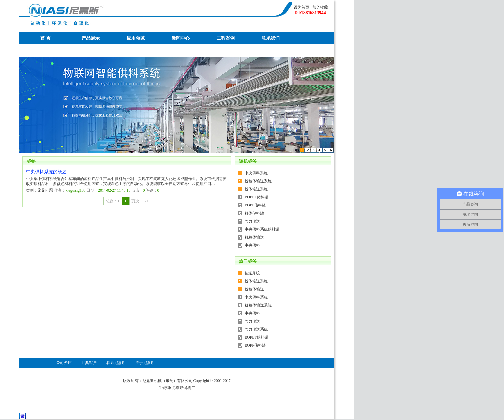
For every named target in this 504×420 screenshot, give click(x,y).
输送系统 (252, 273)
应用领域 (136, 38)
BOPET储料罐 (256, 197)
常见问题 (45, 190)
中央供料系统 (256, 173)
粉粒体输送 (254, 237)
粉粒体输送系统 (258, 181)
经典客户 (89, 363)
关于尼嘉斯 (46, 50)
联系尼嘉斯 (116, 363)
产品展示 (91, 38)
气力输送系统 (256, 329)
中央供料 (252, 245)
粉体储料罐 (254, 213)
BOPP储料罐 (255, 205)
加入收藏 (320, 7)
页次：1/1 (140, 201)
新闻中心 (181, 38)
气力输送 (252, 221)
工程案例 (226, 38)
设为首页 (301, 7)
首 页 (46, 38)
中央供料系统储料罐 (262, 229)
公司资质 (64, 363)
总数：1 (113, 201)
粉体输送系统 (256, 189)
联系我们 (271, 38)
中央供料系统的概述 (46, 172)
